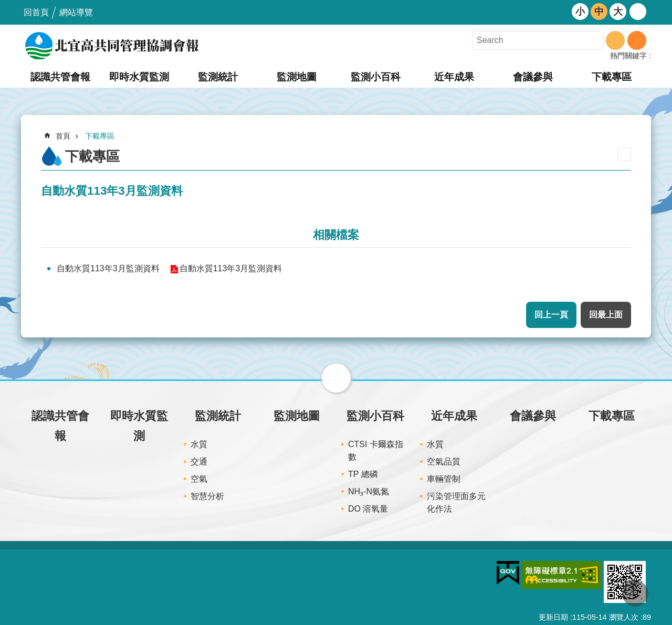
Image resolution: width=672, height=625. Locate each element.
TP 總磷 (363, 474)
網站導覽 (76, 12)
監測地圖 (297, 77)
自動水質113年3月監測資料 (108, 268)
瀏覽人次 (624, 617)
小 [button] (580, 12)
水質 (199, 444)
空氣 (199, 479)
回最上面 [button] (606, 315)
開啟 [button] (638, 12)
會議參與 (533, 77)
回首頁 (36, 12)
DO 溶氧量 (368, 509)
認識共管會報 (60, 77)
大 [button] (618, 12)
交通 (199, 462)
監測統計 (218, 77)
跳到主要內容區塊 (6, 6)
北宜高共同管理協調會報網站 (113, 46)
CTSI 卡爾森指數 (376, 451)
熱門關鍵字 (628, 56)
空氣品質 (444, 462)
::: (3, 4)
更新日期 (553, 617)
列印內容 (624, 154)
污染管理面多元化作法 (456, 502)
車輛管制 (444, 479)
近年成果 (454, 77)
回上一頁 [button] (551, 315)
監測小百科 (376, 77)
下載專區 (612, 77)
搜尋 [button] (615, 40)
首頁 (63, 136)
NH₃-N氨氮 (369, 491)
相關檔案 (336, 235)
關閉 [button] (336, 378)
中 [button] (599, 12)
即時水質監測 (139, 77)
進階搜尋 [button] (637, 40)
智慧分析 (207, 496)
